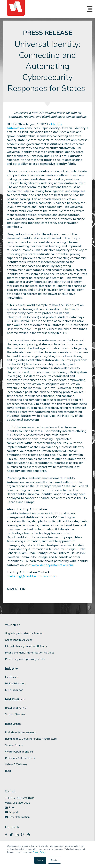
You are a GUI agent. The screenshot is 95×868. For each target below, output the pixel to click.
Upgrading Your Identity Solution (24, 633)
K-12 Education (14, 690)
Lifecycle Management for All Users (26, 646)
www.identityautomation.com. (52, 565)
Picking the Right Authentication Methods (30, 653)
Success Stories (14, 745)
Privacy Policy (39, 852)
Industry (11, 669)
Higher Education (15, 684)
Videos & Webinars (16, 764)
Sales (12, 808)
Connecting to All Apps (19, 640)
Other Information (19, 817)
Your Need (13, 625)
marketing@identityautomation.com (32, 576)
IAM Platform (15, 699)
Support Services (15, 714)
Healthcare (12, 677)
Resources (13, 724)
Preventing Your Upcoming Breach (25, 659)
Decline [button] (54, 860)
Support (13, 812)
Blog (8, 771)
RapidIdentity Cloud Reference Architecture (31, 739)
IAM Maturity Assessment (20, 732)
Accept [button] (40, 860)
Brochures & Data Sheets (20, 758)
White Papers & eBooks (19, 752)
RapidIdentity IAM (16, 708)
